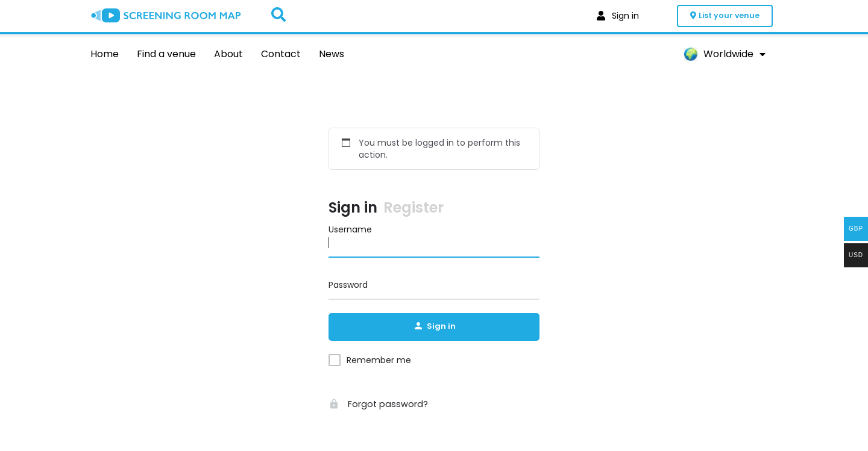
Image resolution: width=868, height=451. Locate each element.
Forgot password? (375, 405)
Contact (281, 54)
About (228, 54)
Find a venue (166, 54)
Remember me (379, 361)
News (332, 54)
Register (414, 209)
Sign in (353, 209)
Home (105, 54)
